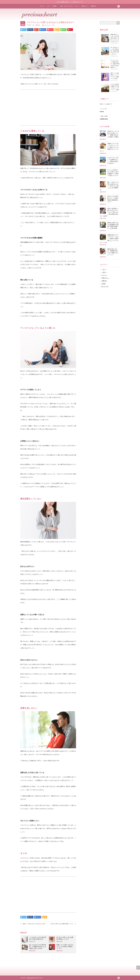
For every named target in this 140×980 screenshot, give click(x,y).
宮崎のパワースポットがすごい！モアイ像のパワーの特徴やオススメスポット (109, 147)
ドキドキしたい (48, 25)
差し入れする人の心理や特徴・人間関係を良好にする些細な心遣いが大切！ (38, 947)
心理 (53, 25)
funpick (102, 111)
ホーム (42, 6)
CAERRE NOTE (104, 119)
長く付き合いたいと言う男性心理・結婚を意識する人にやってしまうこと (115, 51)
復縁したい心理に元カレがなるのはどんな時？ (34, 924)
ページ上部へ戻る (138, 968)
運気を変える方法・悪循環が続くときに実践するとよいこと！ (113, 252)
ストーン (76, 6)
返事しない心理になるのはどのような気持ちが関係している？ (65, 947)
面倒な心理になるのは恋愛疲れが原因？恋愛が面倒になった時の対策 (113, 225)
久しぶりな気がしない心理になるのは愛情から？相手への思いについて (113, 173)
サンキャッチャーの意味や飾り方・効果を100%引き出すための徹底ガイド (115, 64)
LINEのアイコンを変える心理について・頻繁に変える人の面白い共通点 (113, 134)
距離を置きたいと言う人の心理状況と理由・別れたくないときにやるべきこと (115, 38)
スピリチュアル (68, 6)
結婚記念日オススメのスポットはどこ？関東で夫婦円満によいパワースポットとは (109, 239)
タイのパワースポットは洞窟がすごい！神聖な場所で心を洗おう (113, 160)
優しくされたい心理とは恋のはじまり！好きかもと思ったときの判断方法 (109, 186)
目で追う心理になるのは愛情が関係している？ (62, 924)
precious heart (30, 978)
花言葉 (54, 6)
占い (48, 6)
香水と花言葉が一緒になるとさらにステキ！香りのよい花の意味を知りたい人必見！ (109, 212)
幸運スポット (85, 6)
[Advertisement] (48, 108)
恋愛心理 (93, 6)
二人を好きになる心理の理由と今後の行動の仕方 (38, 938)
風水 (61, 6)
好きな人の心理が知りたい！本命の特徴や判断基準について (113, 199)
